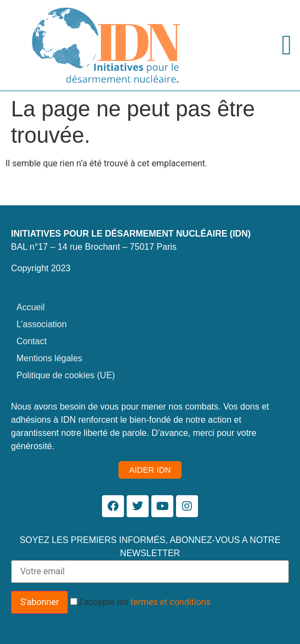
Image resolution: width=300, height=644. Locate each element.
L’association (42, 324)
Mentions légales (49, 358)
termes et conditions (171, 602)
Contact (32, 341)
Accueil (31, 307)
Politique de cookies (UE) (66, 375)
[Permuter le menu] (287, 45)
